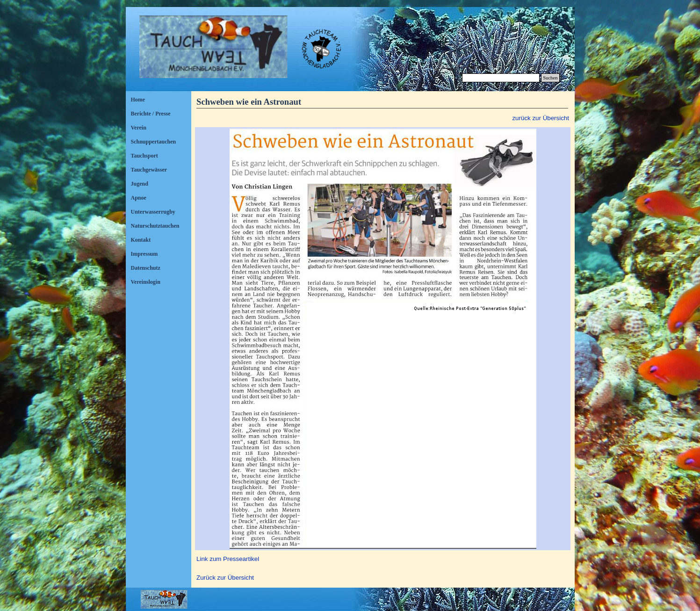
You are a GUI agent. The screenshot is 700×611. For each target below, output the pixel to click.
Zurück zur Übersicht (225, 578)
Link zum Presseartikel (228, 559)
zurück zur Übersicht (540, 118)
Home (138, 100)
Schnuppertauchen (154, 142)
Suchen (550, 78)
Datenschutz (146, 268)
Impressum (144, 254)
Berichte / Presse (151, 114)
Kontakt (141, 240)
